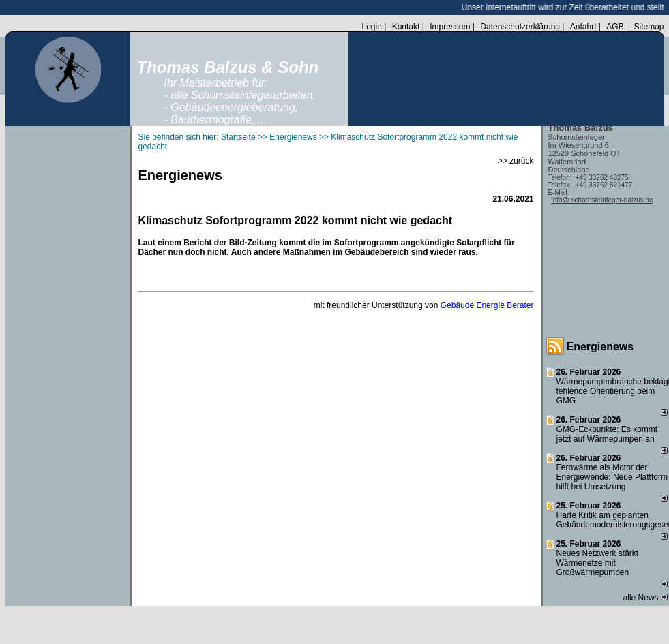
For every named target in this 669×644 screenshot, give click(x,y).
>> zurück (516, 161)
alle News (645, 598)
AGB (615, 27)
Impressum (450, 27)
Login (371, 27)
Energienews (600, 347)
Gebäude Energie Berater (487, 305)
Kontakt (406, 27)
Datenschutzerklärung (520, 27)
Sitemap (649, 27)
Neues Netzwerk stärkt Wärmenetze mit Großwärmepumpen (598, 563)
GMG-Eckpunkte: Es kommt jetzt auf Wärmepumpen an (607, 434)
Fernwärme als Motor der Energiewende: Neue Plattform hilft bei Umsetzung (612, 477)
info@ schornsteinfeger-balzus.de (603, 200)
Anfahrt (583, 27)
